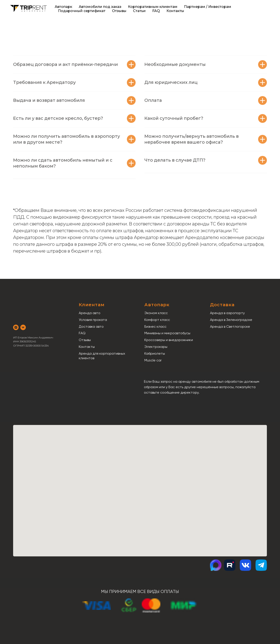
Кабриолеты (155, 353)
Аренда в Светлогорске (230, 326)
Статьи (139, 11)
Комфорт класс (157, 320)
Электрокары (156, 347)
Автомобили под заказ (100, 7)
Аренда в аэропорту (227, 313)
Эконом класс (156, 313)
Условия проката (93, 320)
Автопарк (63, 7)
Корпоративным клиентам (153, 7)
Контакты (175, 11)
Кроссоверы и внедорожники (169, 340)
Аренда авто (90, 313)
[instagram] (16, 327)
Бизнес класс (155, 326)
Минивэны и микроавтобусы (167, 333)
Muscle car (153, 360)
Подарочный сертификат (82, 11)
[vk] (23, 327)
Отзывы (119, 11)
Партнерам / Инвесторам (208, 7)
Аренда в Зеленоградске (231, 320)
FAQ (156, 11)
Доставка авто (91, 326)
